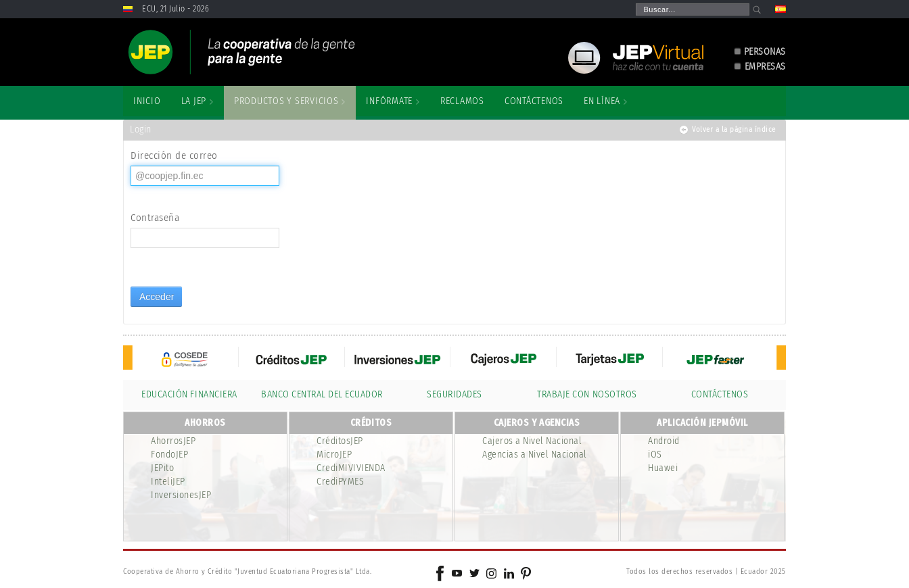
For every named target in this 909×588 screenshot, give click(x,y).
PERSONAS (765, 52)
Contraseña (155, 218)
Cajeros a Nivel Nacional (532, 441)
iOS (655, 455)
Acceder (157, 297)
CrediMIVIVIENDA (351, 468)
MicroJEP (334, 455)
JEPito (162, 468)
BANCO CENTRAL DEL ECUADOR (322, 394)
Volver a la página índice (734, 129)
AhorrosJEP (173, 441)
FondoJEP (169, 455)
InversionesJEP (181, 495)
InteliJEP (168, 482)
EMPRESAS (765, 67)
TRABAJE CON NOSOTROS (587, 394)
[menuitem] (147, 101)
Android (664, 441)
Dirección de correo (174, 155)
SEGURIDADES (454, 394)
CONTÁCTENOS (720, 394)
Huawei (663, 468)
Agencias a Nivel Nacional (535, 455)
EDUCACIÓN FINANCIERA (189, 394)
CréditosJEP (340, 441)
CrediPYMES (340, 482)
